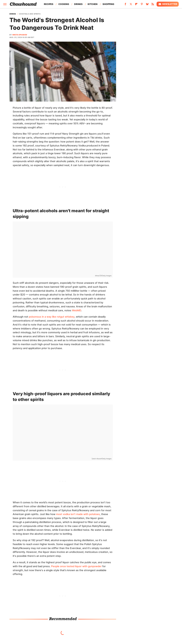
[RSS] (153, 5)
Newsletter (168, 4)
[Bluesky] (147, 5)
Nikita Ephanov (20, 35)
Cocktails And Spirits (30, 14)
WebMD (77, 310)
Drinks (78, 4)
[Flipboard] (136, 5)
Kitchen (93, 4)
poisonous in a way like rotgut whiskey (52, 317)
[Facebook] (125, 5)
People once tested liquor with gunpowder (76, 566)
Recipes (49, 4)
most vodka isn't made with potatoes (78, 514)
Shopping (108, 4)
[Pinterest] (142, 5)
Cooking (64, 4)
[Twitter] (131, 5)
